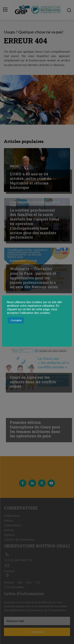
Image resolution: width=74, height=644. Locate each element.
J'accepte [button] (16, 320)
